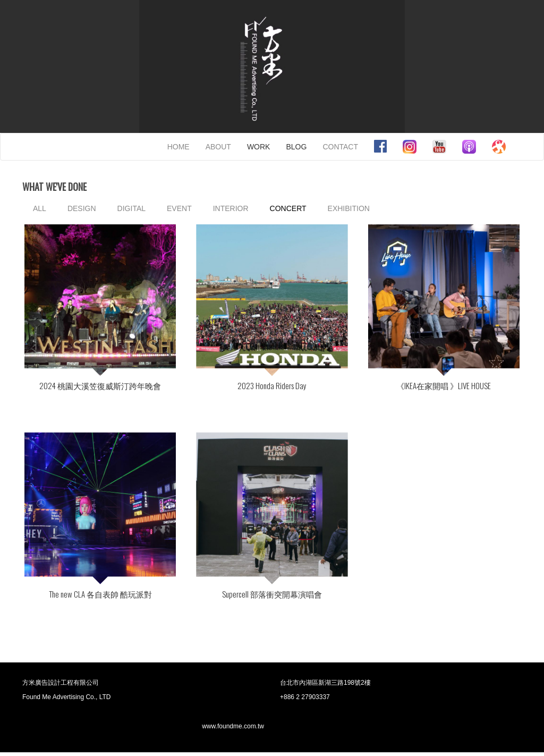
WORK (259, 147)
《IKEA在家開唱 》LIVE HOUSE (444, 386)
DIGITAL (131, 208)
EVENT (179, 208)
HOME (178, 147)
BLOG (296, 147)
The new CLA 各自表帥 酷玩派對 (100, 596)
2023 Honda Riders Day (272, 386)
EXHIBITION (349, 208)
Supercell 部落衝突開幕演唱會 (272, 596)
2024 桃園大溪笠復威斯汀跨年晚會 (100, 386)
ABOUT (218, 147)
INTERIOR (231, 208)
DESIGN (82, 208)
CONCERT (288, 208)
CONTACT (340, 147)
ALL (40, 208)
